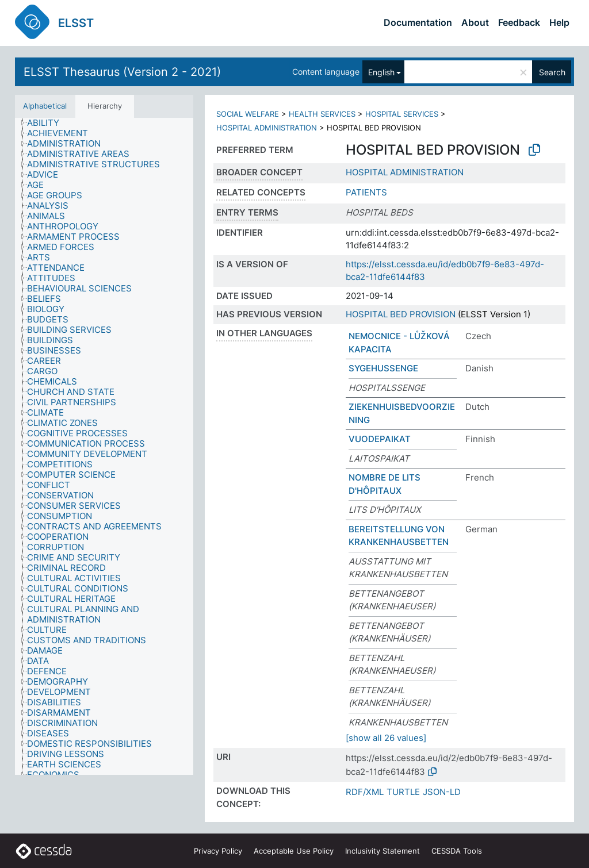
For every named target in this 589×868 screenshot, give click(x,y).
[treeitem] (48, 123)
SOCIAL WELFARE (248, 114)
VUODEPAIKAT (380, 439)
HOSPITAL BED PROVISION (401, 314)
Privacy (218, 851)
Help (559, 22)
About (475, 22)
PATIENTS (366, 192)
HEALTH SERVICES (322, 114)
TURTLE (403, 792)
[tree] (104, 447)
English (381, 72)
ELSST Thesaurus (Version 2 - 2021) (122, 72)
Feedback (519, 22)
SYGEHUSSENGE (383, 368)
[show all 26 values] (386, 738)
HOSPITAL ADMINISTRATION (267, 128)
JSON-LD (442, 792)
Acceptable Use (294, 851)
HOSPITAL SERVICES (402, 114)
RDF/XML (365, 792)
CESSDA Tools (457, 851)
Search (552, 72)
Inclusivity (383, 851)
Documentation (418, 22)
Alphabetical (45, 106)
